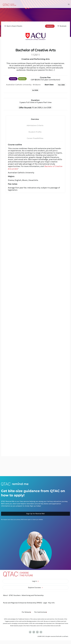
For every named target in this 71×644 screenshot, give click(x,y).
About (5, 595)
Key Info (52, 603)
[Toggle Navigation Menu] (69, 4)
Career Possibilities (35, 138)
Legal (45, 603)
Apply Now (50, 26)
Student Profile (35, 132)
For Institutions (41, 612)
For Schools (26, 612)
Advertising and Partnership (33, 595)
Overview (35, 119)
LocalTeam (65, 636)
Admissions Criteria (35, 125)
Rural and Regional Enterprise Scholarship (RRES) (22, 603)
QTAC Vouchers (15, 595)
